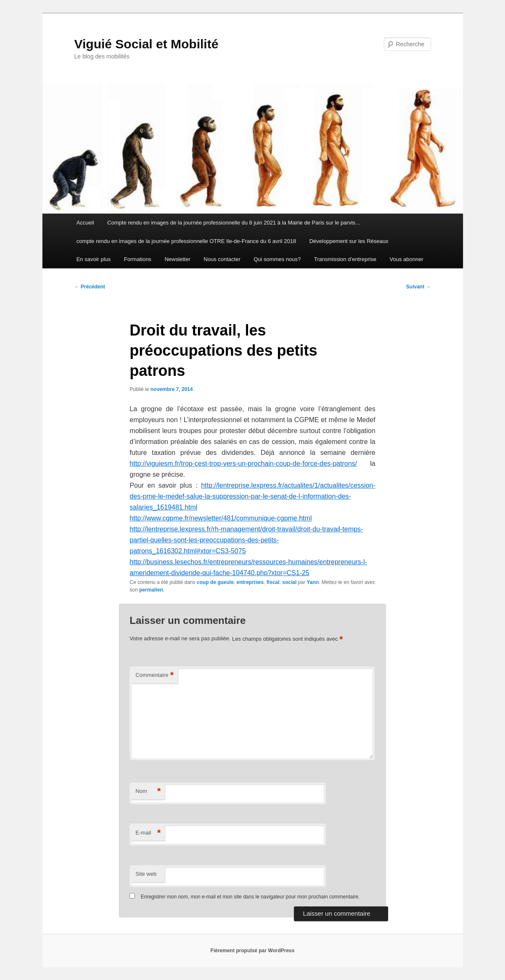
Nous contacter (222, 259)
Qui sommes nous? (277, 259)
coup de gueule (215, 582)
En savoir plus (94, 259)
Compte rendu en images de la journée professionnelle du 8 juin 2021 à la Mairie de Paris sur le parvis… (234, 223)
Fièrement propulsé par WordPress (253, 951)
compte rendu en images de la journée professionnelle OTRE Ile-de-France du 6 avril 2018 (186, 241)
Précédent (90, 287)
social (289, 582)
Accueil (85, 223)
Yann (313, 582)
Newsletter (177, 259)
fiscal (273, 582)
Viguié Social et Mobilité (147, 44)
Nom (148, 791)
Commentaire (155, 675)
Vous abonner (407, 259)
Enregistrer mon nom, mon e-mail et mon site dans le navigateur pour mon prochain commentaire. (250, 897)
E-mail (148, 833)
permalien (151, 590)
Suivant (419, 287)
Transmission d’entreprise (345, 259)
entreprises (250, 582)
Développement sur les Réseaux (349, 241)
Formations (138, 259)
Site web (146, 874)
